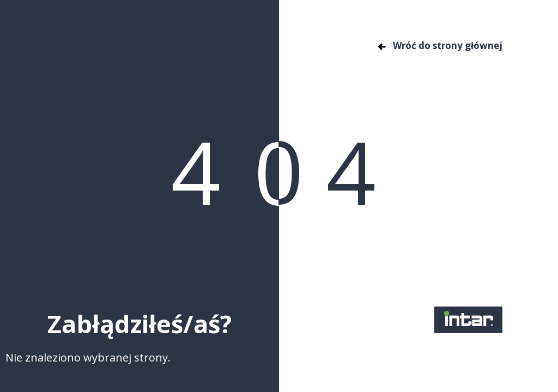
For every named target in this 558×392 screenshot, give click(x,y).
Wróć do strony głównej (439, 45)
